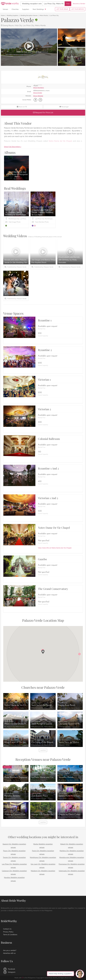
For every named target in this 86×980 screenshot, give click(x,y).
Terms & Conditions (10, 935)
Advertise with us (9, 953)
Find (68, 4)
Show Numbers (39, 88)
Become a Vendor (79, 4)
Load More (43, 750)
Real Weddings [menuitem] (38, 9)
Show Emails (38, 93)
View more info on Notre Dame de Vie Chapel (55, 548)
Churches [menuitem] (15, 9)
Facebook (9, 969)
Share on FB (22, 107)
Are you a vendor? (10, 950)
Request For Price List (43, 113)
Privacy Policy (8, 932)
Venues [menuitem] (5, 9)
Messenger (64, 107)
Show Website (38, 96)
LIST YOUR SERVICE (78, 9)
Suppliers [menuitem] (26, 9)
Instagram (9, 972)
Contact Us (7, 929)
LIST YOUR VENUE (62, 9)
